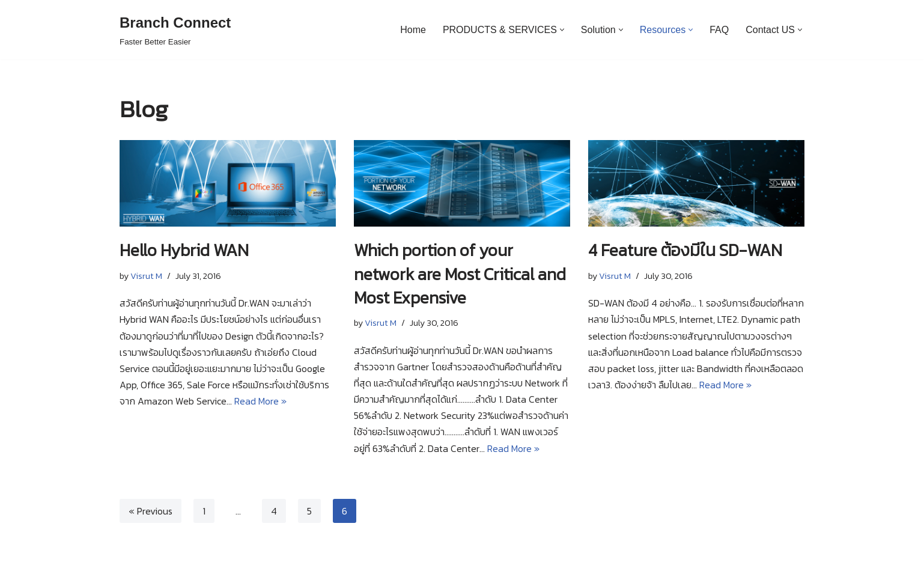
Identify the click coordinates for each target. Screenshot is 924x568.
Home (413, 30)
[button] (562, 30)
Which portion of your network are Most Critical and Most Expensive (460, 273)
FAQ (719, 30)
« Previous (150, 511)
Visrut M (146, 276)
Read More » (260, 401)
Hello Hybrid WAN (184, 250)
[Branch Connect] (175, 30)
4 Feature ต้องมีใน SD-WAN (685, 250)
